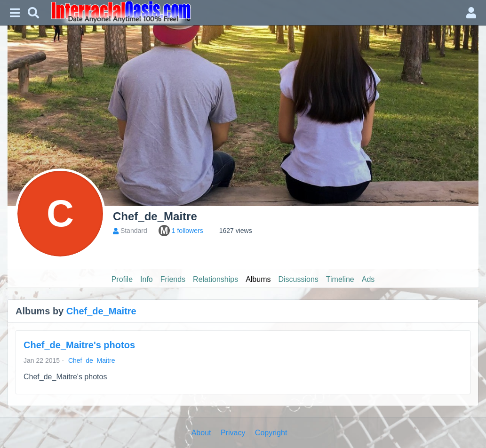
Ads (368, 279)
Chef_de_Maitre (101, 311)
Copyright (271, 433)
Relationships (215, 279)
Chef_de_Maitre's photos (79, 345)
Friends (173, 279)
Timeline (340, 279)
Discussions (299, 279)
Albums (258, 279)
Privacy (233, 433)
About (201, 433)
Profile (122, 279)
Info (147, 279)
